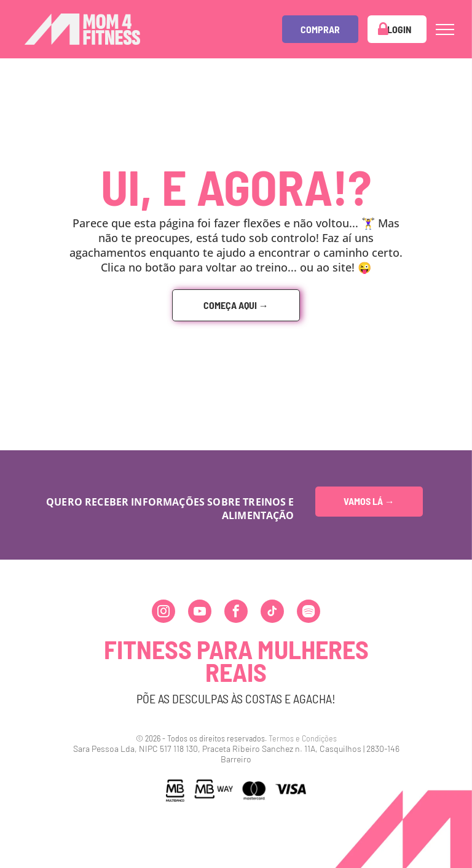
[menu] (445, 29)
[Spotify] (309, 613)
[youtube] (200, 613)
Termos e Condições (303, 738)
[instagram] (163, 613)
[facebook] (236, 613)
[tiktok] (272, 613)
